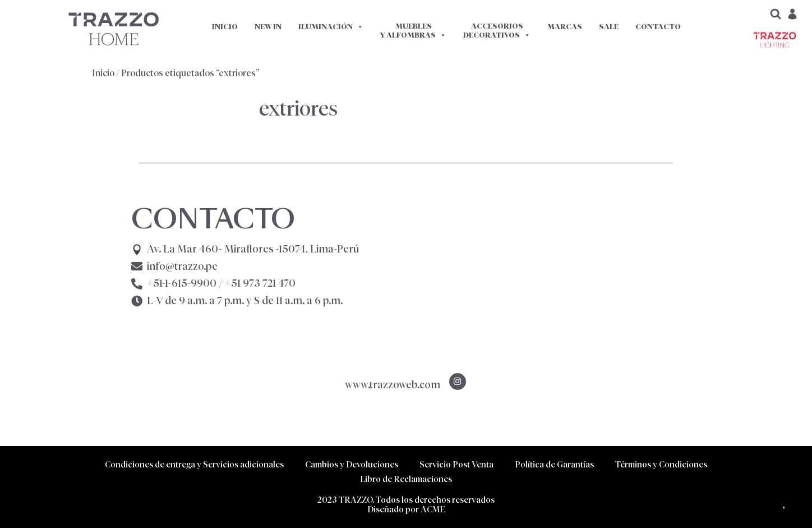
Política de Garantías (554, 464)
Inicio (103, 73)
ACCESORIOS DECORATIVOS (497, 31)
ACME (433, 509)
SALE (609, 27)
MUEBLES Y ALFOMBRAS (413, 31)
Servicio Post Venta (456, 464)
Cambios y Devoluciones (352, 464)
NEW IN (268, 27)
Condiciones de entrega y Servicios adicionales (194, 464)
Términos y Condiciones (661, 464)
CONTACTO (658, 27)
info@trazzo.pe (182, 267)
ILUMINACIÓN (331, 27)
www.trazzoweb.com (393, 385)
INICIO (225, 27)
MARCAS (565, 27)
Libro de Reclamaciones (406, 479)
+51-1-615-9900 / (221, 283)
